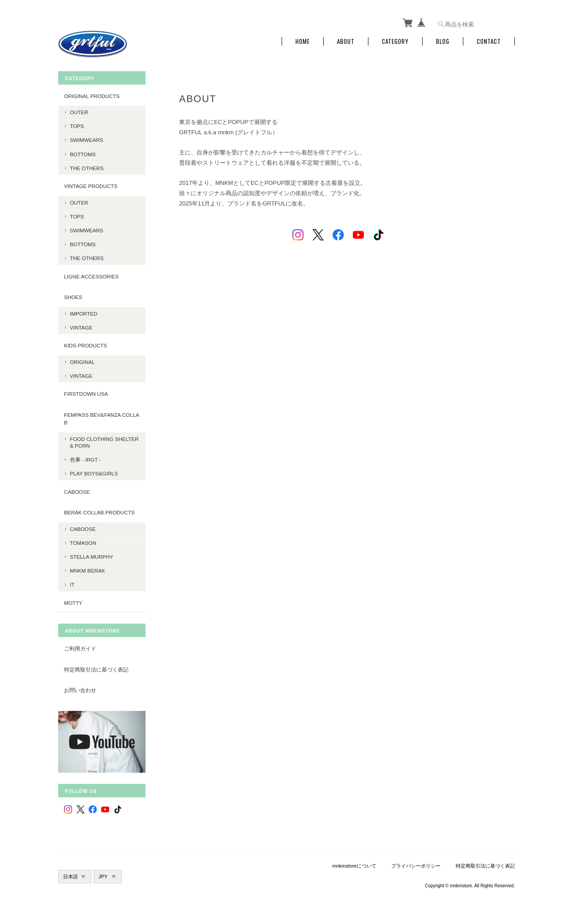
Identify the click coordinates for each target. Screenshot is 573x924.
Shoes (73, 297)
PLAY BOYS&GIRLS (94, 473)
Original (82, 362)
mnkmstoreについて (354, 866)
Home (303, 41)
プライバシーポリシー (416, 866)
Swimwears (87, 140)
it (72, 584)
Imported (83, 314)
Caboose (83, 529)
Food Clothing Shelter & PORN (104, 442)
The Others (87, 168)
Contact (489, 41)
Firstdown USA (86, 394)
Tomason (83, 543)
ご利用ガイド (80, 648)
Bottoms (83, 154)
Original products (92, 96)
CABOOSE (77, 492)
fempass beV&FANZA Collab (102, 419)
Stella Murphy (92, 557)
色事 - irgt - (85, 460)
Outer (79, 112)
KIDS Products (86, 345)
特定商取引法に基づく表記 (96, 669)
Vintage (81, 327)
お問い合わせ (80, 690)
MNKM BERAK (88, 571)
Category (395, 41)
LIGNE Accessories (91, 276)
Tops (77, 126)
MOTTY (73, 603)
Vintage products (91, 186)
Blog (443, 41)
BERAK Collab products (99, 512)
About (346, 41)
